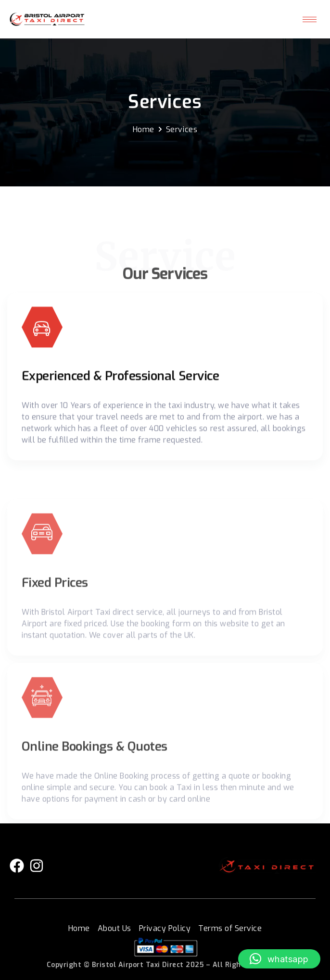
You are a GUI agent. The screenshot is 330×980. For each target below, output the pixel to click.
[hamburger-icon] (310, 19)
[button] (279, 959)
